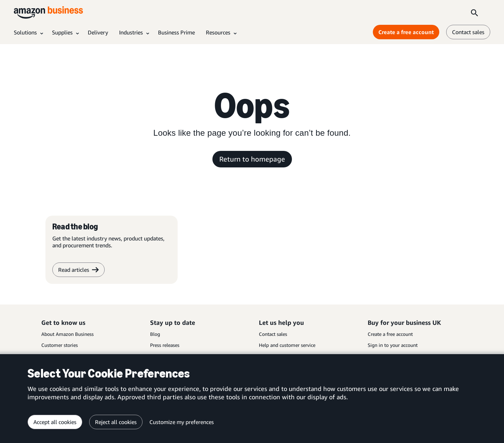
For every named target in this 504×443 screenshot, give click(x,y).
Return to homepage (252, 159)
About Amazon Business (67, 334)
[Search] (474, 12)
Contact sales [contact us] (468, 32)
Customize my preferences (182, 422)
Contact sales (273, 334)
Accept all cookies (55, 422)
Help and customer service (287, 345)
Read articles (78, 270)
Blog (155, 334)
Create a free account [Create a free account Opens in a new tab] (406, 32)
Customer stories (60, 345)
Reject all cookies (116, 422)
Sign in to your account (393, 345)
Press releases (165, 345)
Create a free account (390, 334)
